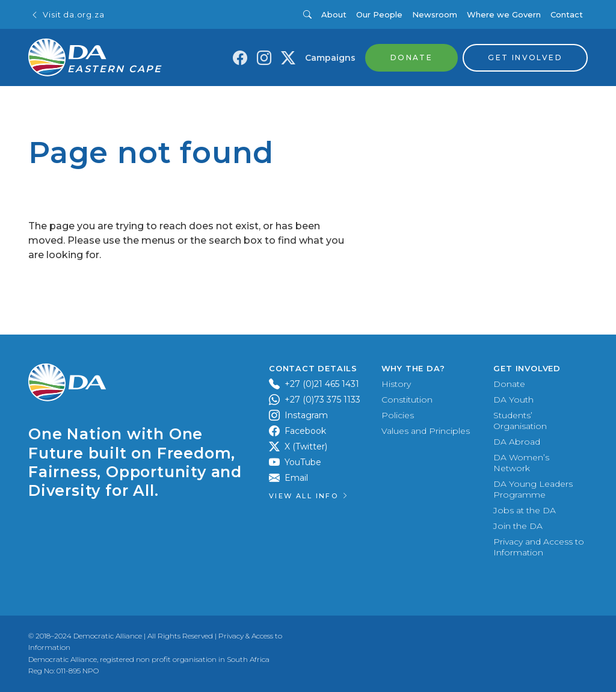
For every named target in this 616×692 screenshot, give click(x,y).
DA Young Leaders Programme (533, 489)
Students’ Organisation (520, 421)
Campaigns (330, 58)
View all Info (309, 496)
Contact (567, 14)
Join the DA (518, 526)
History (396, 384)
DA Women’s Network (521, 463)
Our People (379, 14)
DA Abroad (517, 442)
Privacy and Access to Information (539, 547)
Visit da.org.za (67, 15)
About (334, 14)
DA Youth (513, 400)
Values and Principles (426, 431)
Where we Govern (504, 14)
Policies (398, 415)
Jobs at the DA (525, 510)
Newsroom (435, 14)
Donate (509, 384)
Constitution (407, 400)
